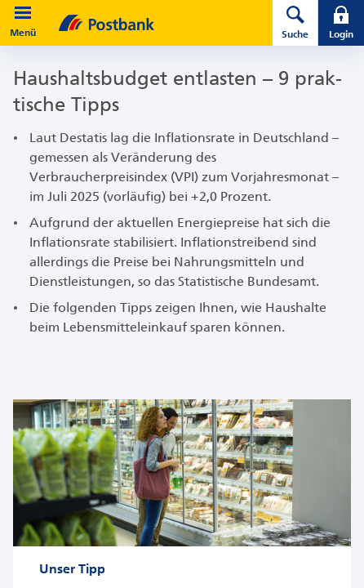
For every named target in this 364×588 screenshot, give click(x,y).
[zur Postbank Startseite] (143, 23)
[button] (23, 13)
